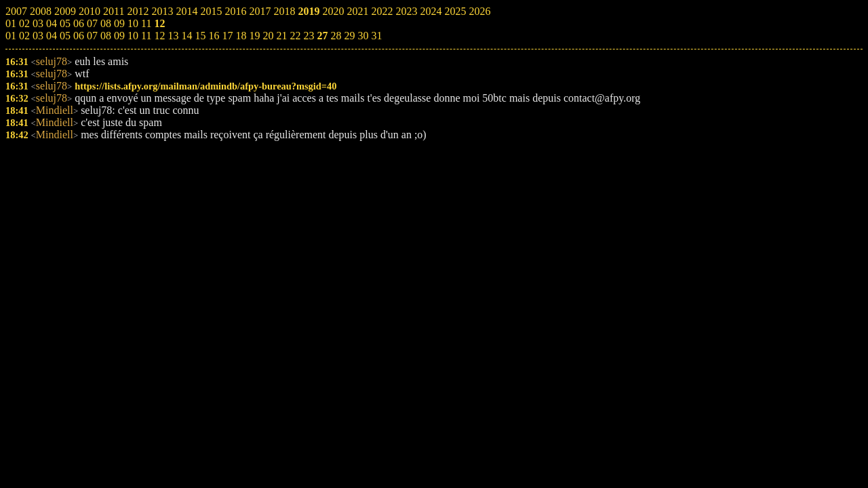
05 (65, 36)
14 (186, 36)
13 (173, 36)
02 (24, 36)
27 (322, 36)
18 (241, 36)
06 (79, 36)
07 (92, 36)
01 (11, 36)
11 (146, 36)
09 (119, 36)
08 (106, 36)
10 (133, 36)
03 (38, 36)
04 (52, 36)
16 (214, 36)
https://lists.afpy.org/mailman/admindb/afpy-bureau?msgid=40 (205, 86)
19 (254, 36)
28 (336, 36)
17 (227, 36)
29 (349, 36)
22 (295, 36)
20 (268, 36)
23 (309, 36)
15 (200, 36)
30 (363, 36)
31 (376, 36)
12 (159, 36)
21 (281, 36)
